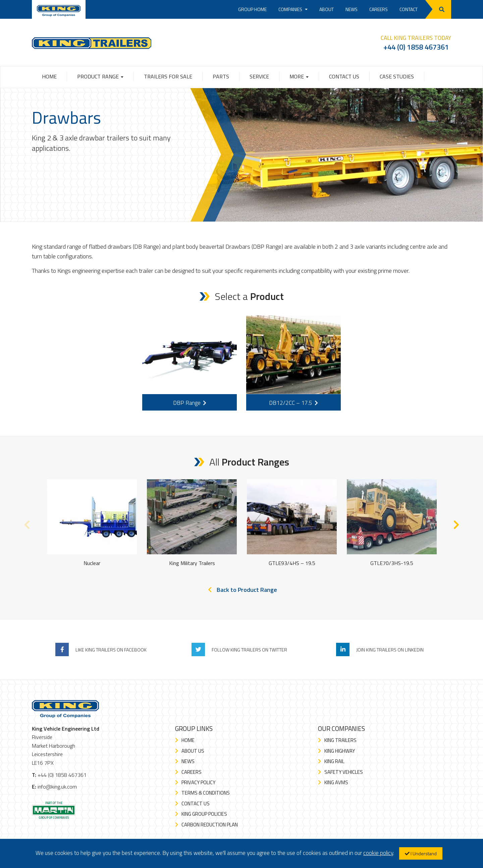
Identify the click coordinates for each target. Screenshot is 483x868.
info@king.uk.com (57, 787)
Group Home (252, 9)
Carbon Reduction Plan (210, 825)
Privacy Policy (198, 782)
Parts (221, 76)
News (352, 9)
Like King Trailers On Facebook (111, 650)
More (299, 76)
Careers (379, 9)
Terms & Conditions (206, 793)
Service (259, 76)
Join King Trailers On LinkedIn (390, 650)
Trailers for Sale (168, 76)
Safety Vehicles (344, 772)
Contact (409, 9)
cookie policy (378, 853)
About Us (193, 751)
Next (456, 523)
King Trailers (340, 740)
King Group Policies (204, 814)
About (327, 9)
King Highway (340, 751)
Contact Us (344, 76)
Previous (27, 523)
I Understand (421, 853)
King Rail (334, 761)
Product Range (100, 76)
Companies (293, 9)
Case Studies (397, 76)
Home (49, 76)
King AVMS (336, 782)
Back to (247, 590)
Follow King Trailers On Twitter (249, 650)
